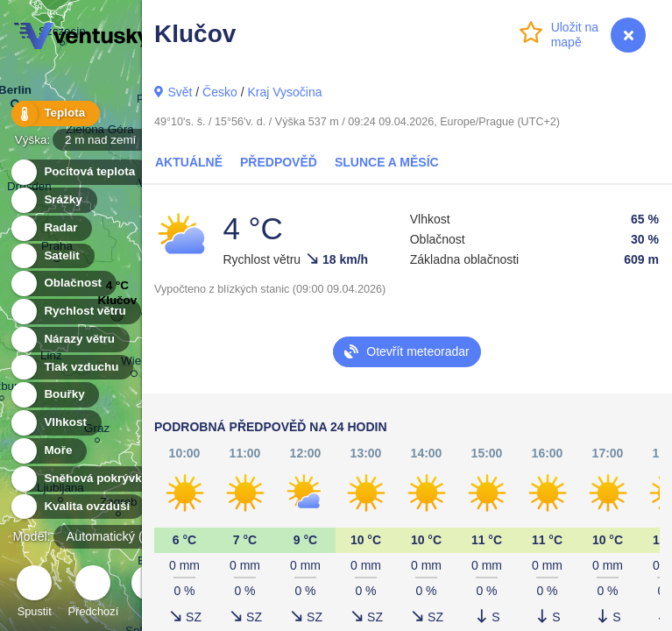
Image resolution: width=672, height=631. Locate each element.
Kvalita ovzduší (77, 507)
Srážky (53, 200)
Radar (51, 228)
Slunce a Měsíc (387, 162)
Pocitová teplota (79, 172)
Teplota (54, 113)
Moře (48, 451)
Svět (180, 92)
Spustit (34, 594)
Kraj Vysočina (284, 92)
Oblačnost (63, 284)
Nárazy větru (69, 340)
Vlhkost (55, 423)
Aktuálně (189, 162)
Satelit (52, 256)
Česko (220, 92)
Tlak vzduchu (71, 368)
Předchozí (94, 594)
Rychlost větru (75, 312)
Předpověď (279, 162)
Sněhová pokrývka (86, 479)
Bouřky (54, 395)
